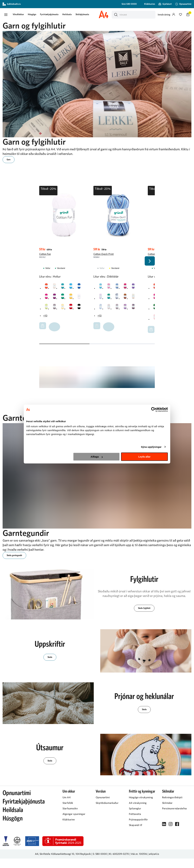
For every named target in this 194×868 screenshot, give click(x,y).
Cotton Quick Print (104, 255)
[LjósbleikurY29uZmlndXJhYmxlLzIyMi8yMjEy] (109, 309)
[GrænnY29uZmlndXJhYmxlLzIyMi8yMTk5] (64, 298)
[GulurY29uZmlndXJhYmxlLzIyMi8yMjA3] (72, 298)
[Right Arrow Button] (150, 266)
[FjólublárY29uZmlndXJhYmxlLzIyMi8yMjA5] (55, 298)
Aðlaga (97, 457)
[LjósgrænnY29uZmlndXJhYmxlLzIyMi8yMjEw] (47, 309)
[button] (6, 15)
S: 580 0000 (100, 863)
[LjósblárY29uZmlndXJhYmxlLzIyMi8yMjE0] (101, 309)
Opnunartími (17, 803)
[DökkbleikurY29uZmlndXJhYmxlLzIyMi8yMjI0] (47, 298)
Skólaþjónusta (85, 15)
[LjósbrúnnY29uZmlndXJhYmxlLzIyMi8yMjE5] (118, 309)
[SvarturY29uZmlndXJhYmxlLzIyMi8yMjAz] (81, 309)
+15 (154, 329)
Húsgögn (34, 15)
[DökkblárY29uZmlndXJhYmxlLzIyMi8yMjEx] (81, 287)
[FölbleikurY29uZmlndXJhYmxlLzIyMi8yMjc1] (101, 298)
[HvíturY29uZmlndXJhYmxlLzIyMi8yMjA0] (81, 298)
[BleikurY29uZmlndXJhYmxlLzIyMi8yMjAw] (109, 287)
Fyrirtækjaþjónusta (52, 15)
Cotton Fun (45, 255)
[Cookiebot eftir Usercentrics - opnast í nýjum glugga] (154, 409)
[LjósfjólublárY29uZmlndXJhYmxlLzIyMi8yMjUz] (127, 309)
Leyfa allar (144, 457)
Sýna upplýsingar (151, 447)
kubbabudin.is (12, 4)
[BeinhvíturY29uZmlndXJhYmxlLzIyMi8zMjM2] (55, 287)
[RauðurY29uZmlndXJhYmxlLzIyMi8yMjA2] (72, 309)
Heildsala (69, 15)
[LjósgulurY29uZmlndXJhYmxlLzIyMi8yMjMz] (64, 309)
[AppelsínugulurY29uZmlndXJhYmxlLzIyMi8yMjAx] (47, 287)
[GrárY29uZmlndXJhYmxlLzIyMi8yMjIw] (118, 298)
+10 (45, 318)
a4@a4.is (154, 863)
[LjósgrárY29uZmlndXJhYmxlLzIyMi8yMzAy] (55, 309)
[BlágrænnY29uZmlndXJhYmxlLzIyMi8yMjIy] (64, 287)
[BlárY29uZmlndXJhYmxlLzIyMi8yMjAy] (72, 287)
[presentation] (21, 15)
